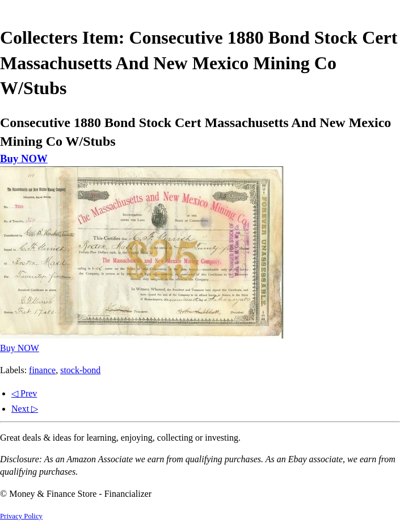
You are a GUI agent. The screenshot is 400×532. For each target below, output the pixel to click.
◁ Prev (24, 393)
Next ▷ (25, 409)
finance (42, 370)
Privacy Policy (21, 516)
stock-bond (80, 370)
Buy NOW (24, 159)
